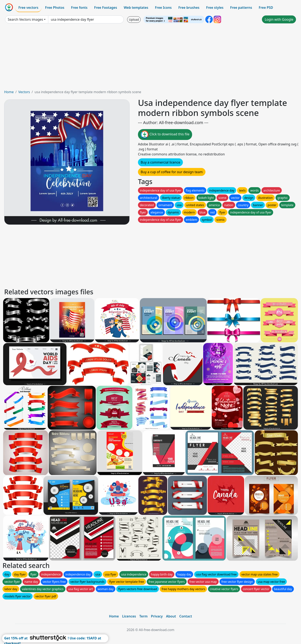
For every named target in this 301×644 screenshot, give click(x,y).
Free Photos (55, 8)
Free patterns (241, 8)
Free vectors (28, 8)
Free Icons (163, 8)
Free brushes (189, 8)
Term (143, 616)
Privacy (157, 616)
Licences (129, 616)
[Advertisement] (150, 58)
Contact (186, 616)
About (171, 616)
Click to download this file (165, 135)
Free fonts (79, 8)
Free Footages (106, 8)
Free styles (215, 8)
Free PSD (266, 8)
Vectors (24, 92)
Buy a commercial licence (160, 162)
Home (9, 92)
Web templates (136, 8)
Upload (134, 20)
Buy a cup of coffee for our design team (172, 172)
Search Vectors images (25, 19)
